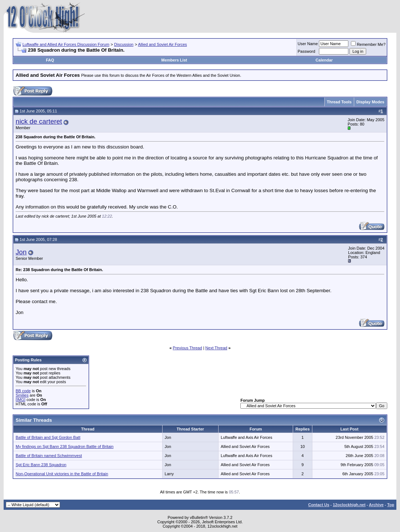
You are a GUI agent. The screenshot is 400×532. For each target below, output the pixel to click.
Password (307, 51)
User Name (308, 44)
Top (391, 505)
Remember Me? (368, 44)
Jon (21, 252)
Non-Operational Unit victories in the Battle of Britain (62, 474)
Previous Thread (187, 348)
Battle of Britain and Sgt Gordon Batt (48, 437)
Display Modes (370, 102)
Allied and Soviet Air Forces (163, 44)
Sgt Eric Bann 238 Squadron (41, 465)
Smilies (22, 395)
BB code (23, 391)
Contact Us (319, 505)
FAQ (50, 60)
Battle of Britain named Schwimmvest (49, 456)
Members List (174, 60)
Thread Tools (339, 102)
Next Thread (216, 348)
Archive (376, 505)
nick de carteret (39, 121)
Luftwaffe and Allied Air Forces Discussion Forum (66, 44)
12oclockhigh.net (349, 505)
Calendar (324, 60)
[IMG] (21, 400)
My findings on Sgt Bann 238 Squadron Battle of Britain (65, 446)
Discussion (124, 44)
